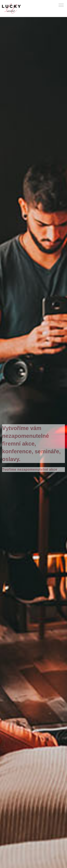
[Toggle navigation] (61, 5)
